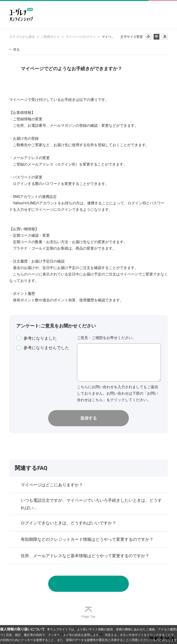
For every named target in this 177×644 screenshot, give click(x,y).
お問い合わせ (88, 584)
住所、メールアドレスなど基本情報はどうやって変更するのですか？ (85, 556)
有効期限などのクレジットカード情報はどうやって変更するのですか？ (87, 539)
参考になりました (40, 338)
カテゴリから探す (22, 37)
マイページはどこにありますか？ (52, 485)
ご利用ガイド (50, 37)
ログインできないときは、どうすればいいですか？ (68, 523)
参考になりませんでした (46, 348)
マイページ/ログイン (81, 37)
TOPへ (88, 613)
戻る (16, 49)
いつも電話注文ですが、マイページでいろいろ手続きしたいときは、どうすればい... (91, 504)
